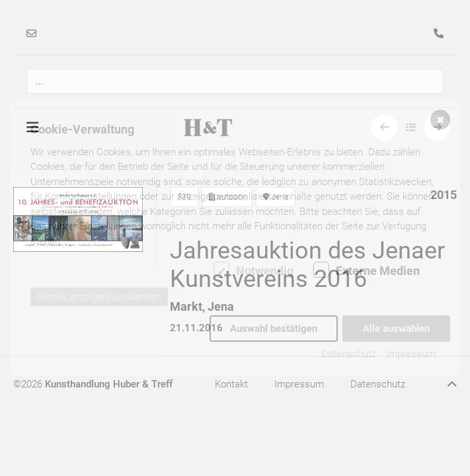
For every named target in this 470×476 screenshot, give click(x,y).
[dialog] (235, 238)
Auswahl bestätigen (274, 329)
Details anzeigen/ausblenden (99, 297)
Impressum (411, 354)
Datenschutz (349, 354)
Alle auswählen (396, 329)
